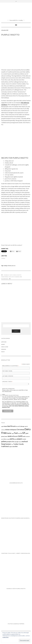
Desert (3, 344)
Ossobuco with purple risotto (13, 275)
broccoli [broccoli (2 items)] (17, 426)
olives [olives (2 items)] (5, 439)
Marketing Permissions (8, 389)
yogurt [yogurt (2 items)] (11, 447)
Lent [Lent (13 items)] (20, 436)
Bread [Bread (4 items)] (13, 426)
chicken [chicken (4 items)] (7, 430)
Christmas (10, 266)
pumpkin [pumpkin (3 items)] (9, 442)
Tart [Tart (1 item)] (12, 444)
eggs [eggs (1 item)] (13, 433)
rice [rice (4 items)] (13, 442)
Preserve (4, 349)
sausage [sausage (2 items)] (16, 442)
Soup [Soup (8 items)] (3, 444)
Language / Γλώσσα (7, 382)
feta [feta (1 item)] (19, 433)
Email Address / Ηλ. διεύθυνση (10, 366)
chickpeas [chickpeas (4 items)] (13, 430)
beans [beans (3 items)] (6, 426)
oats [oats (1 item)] (2, 439)
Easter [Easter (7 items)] (9, 433)
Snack (3, 352)
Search (16, 331)
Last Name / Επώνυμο (8, 376)
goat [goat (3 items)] (27, 433)
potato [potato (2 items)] (24, 439)
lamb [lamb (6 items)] (10, 436)
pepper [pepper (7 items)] (20, 439)
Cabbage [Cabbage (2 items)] (22, 426)
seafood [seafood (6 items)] (25, 441)
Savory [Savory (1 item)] (20, 442)
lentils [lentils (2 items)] (24, 436)
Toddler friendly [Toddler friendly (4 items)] (19, 444)
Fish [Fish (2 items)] (21, 433)
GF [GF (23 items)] (24, 433)
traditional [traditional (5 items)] (5, 446)
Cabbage (5, 266)
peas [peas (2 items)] (15, 439)
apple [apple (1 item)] (2, 426)
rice (15, 266)
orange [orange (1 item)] (8, 439)
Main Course (5, 347)
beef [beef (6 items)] (9, 426)
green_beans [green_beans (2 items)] (4, 436)
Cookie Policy (6, 637)
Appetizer (4, 342)
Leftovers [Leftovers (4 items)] (15, 436)
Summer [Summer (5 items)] (8, 444)
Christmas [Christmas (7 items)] (20, 429)
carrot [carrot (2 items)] (26, 426)
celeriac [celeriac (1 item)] (3, 430)
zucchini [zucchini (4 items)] (15, 446)
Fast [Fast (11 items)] (16, 433)
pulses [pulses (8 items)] (4, 441)
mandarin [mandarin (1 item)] (28, 436)
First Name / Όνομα (7, 371)
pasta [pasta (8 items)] (12, 439)
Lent (13, 266)
